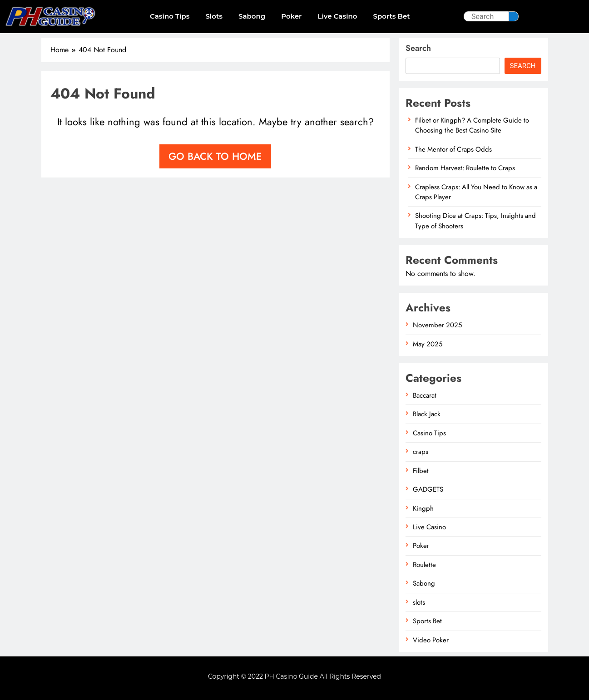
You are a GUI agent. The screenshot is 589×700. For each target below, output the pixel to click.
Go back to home (215, 156)
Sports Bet (391, 16)
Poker (291, 16)
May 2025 (428, 344)
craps (421, 452)
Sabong (252, 16)
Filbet (421, 471)
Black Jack (427, 414)
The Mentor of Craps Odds (453, 149)
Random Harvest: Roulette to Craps (465, 168)
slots (214, 16)
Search (418, 48)
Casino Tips (170, 16)
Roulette (424, 565)
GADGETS (428, 489)
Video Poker (431, 640)
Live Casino (337, 16)
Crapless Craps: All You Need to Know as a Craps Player (476, 192)
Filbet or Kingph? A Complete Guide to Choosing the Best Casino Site (472, 125)
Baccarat (425, 395)
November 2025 (437, 325)
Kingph (423, 508)
